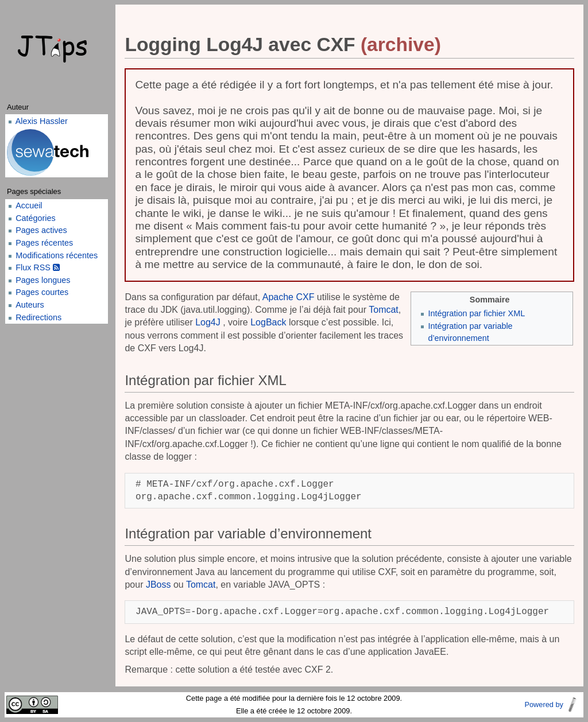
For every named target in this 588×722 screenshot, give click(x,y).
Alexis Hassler (42, 121)
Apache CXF (289, 297)
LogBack (268, 322)
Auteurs (30, 305)
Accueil (29, 205)
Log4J (208, 322)
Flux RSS (38, 267)
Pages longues (43, 280)
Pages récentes (44, 243)
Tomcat (384, 310)
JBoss (158, 585)
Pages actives (41, 230)
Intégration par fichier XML (476, 313)
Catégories (36, 218)
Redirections (38, 317)
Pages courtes (42, 292)
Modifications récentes (57, 255)
